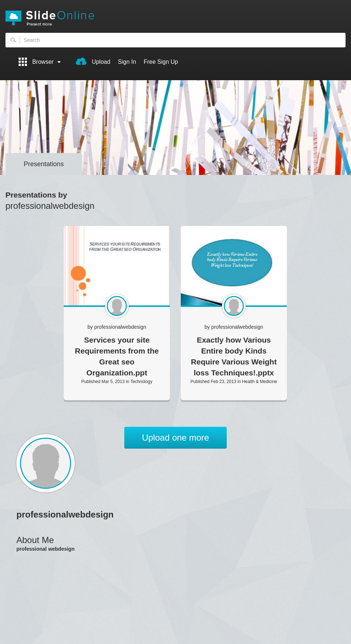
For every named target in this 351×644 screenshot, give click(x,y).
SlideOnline (175, 18)
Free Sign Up (161, 62)
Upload (93, 61)
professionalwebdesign (120, 327)
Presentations (44, 164)
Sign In (127, 62)
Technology (141, 382)
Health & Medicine (260, 382)
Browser (40, 62)
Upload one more (175, 438)
